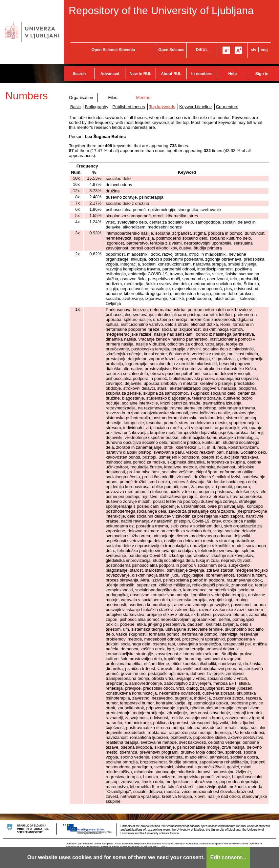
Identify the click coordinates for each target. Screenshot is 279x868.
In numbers (202, 74)
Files (113, 98)
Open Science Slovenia (113, 50)
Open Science (171, 50)
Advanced (110, 74)
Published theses (129, 107)
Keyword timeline (195, 107)
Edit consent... (228, 857)
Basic (75, 107)
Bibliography (97, 107)
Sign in (262, 74)
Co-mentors (227, 107)
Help (232, 74)
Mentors (144, 98)
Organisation (81, 98)
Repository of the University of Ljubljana (161, 10)
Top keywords (162, 107)
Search (79, 74)
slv (254, 50)
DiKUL (202, 50)
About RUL (171, 74)
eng (264, 50)
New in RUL (141, 74)
